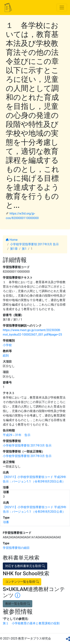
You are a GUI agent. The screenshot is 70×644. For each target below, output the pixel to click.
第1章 (14, 249)
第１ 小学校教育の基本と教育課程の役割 (31, 623)
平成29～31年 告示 (17, 435)
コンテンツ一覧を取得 (22, 582)
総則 (6, 356)
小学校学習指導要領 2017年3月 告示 (34, 244)
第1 (24, 249)
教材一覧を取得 (18, 604)
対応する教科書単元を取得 (25, 566)
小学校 (7, 345)
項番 (6, 522)
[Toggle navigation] (62, 7)
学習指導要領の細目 (16, 548)
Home (12, 240)
